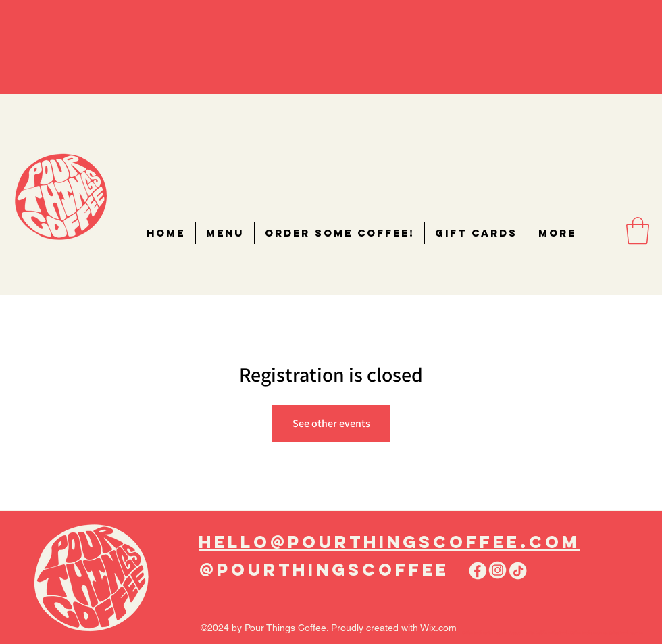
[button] (638, 230)
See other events (331, 423)
